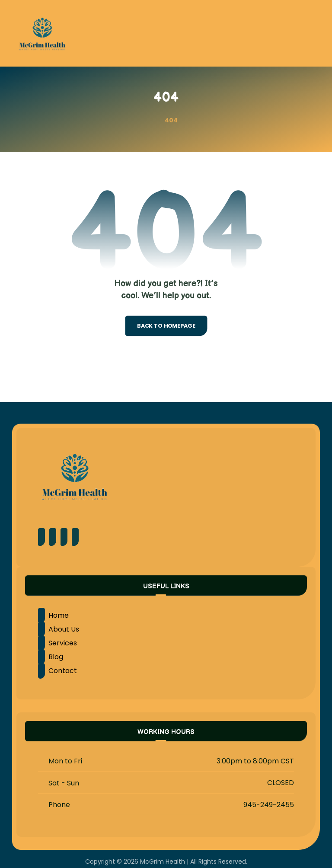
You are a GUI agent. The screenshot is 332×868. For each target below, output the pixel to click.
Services (57, 643)
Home (53, 615)
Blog (51, 657)
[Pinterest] (53, 537)
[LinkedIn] (75, 537)
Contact (57, 671)
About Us (59, 629)
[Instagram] (64, 537)
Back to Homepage (166, 326)
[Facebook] (41, 537)
